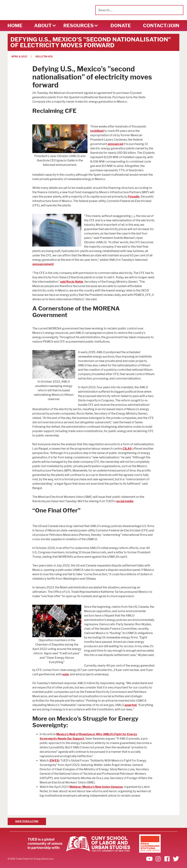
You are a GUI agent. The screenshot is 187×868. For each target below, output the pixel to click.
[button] (43, 26)
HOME (15, 25)
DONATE (121, 25)
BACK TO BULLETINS (27, 821)
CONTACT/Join (161, 25)
